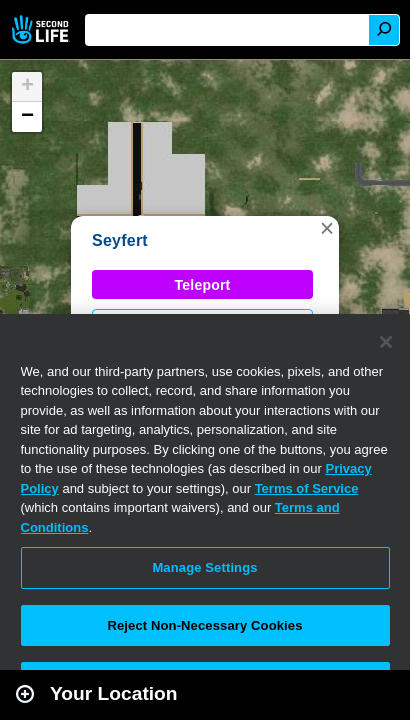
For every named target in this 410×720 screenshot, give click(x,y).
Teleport (203, 285)
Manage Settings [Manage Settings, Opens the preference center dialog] (204, 567)
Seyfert (120, 240)
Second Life (42, 29)
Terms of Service (307, 488)
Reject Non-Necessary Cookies (204, 625)
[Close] (386, 342)
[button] (327, 228)
